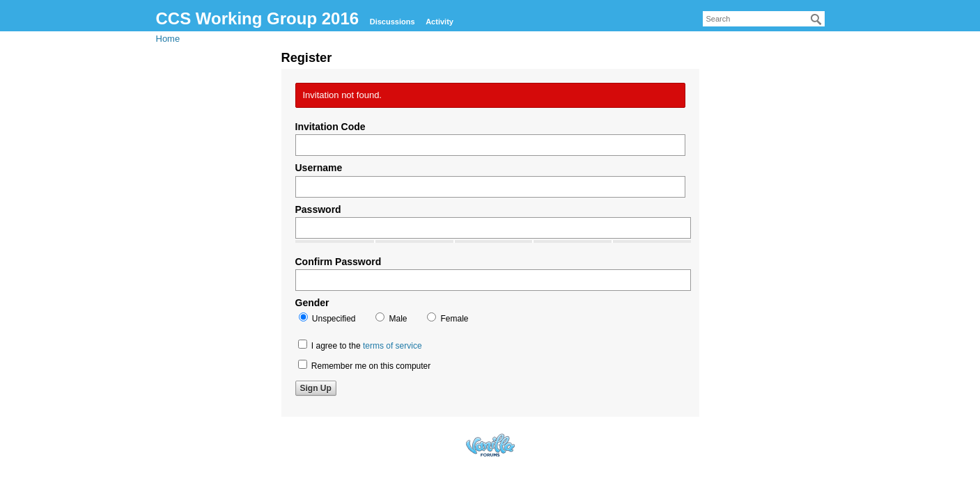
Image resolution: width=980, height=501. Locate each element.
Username (319, 168)
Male (391, 318)
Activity (440, 22)
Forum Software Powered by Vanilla (490, 445)
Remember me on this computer (365, 365)
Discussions (392, 22)
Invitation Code (330, 127)
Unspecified (327, 318)
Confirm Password (339, 262)
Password (318, 209)
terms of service (392, 346)
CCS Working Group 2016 (258, 18)
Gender (312, 303)
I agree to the (360, 345)
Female (448, 318)
